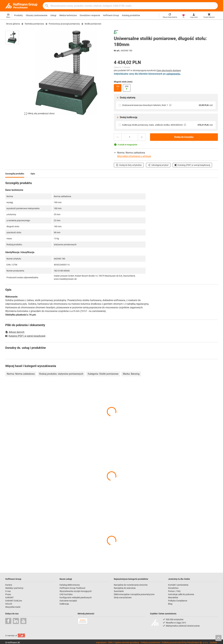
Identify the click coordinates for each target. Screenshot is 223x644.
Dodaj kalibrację (127, 117)
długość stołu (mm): (123, 82)
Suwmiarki (119, 591)
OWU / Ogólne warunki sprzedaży (124, 642)
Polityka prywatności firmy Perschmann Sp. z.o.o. (185, 642)
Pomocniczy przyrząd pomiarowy (64, 24)
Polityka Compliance (178, 601)
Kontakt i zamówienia (178, 585)
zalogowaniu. (174, 74)
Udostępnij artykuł (158, 165)
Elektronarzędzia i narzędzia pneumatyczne (134, 594)
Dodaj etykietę (126, 98)
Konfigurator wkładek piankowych (76, 598)
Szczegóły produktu (15, 174)
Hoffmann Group (111, 15)
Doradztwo (173, 588)
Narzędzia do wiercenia (125, 588)
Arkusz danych (15, 332)
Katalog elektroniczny (70, 585)
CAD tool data (66, 594)
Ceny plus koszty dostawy (169, 70)
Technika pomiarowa (34, 24)
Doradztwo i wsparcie (90, 15)
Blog (170, 604)
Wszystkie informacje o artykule (134, 156)
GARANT (9, 598)
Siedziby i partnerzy (14, 588)
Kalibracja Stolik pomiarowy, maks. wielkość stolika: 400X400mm (154, 125)
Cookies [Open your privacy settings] (213, 642)
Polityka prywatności (150, 642)
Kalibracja (64, 604)
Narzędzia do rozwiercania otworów (131, 585)
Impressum (101, 642)
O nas (8, 591)
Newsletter (173, 598)
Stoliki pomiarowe (93, 24)
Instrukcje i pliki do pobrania (181, 594)
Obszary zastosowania (37, 15)
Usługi (53, 15)
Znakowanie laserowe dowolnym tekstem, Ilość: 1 (147, 105)
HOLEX (9, 604)
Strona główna (13, 24)
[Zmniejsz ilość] (118, 137)
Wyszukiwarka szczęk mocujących (76, 591)
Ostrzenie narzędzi (68, 601)
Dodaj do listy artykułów (129, 165)
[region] (14, 73)
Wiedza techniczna (68, 15)
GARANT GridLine (14, 601)
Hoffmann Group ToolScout (72, 588)
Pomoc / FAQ (174, 591)
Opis (33, 174)
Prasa (8, 594)
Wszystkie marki (13, 607)
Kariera (9, 585)
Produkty (18, 15)
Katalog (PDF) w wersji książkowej (192, 165)
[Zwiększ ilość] (142, 137)
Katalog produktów (131, 15)
